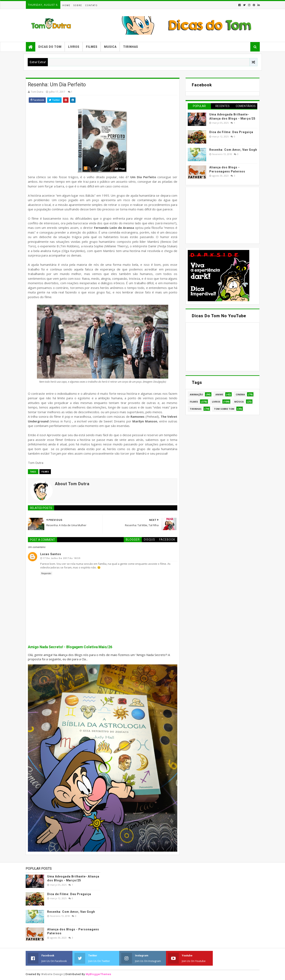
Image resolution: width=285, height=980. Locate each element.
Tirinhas (131, 47)
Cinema (240, 394)
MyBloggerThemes (98, 974)
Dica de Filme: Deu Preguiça (231, 132)
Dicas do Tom (50, 47)
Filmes (92, 47)
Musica (110, 47)
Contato (91, 5)
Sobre (78, 5)
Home (66, 5)
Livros (74, 47)
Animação (196, 394)
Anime (219, 394)
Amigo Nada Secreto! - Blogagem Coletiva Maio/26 (70, 647)
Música (239, 402)
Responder (46, 573)
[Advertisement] (219, 215)
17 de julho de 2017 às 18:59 (61, 558)
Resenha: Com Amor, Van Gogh (233, 150)
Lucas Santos (51, 554)
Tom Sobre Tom (224, 409)
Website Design (52, 974)
